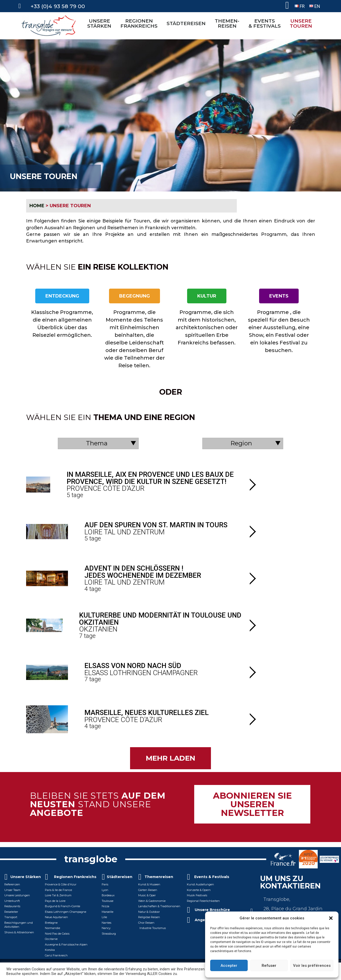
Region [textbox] (241, 443)
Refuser (269, 966)
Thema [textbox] (97, 443)
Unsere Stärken (26, 877)
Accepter (229, 966)
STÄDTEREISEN (187, 23)
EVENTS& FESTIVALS (266, 23)
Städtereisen (120, 877)
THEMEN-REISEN (228, 23)
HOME (37, 206)
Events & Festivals (212, 877)
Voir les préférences (312, 966)
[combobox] (98, 443)
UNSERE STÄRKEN (101, 23)
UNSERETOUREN (302, 23)
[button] (331, 918)
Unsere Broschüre (212, 910)
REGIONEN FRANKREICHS (140, 23)
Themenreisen (159, 877)
